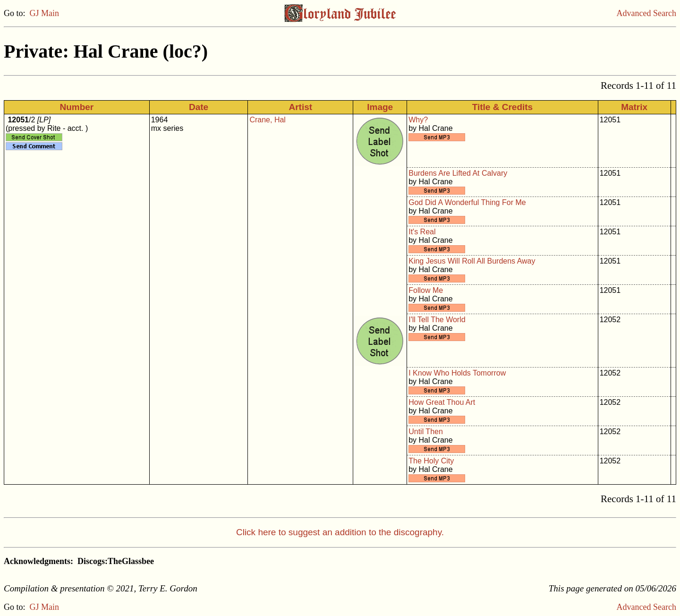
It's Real (422, 232)
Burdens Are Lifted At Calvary (458, 173)
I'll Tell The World (437, 320)
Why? (418, 120)
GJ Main (45, 13)
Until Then (426, 432)
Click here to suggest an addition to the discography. (340, 532)
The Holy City (431, 461)
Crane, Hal (267, 120)
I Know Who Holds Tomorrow (457, 373)
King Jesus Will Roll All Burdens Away (472, 261)
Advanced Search (646, 13)
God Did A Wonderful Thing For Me (467, 202)
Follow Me (426, 290)
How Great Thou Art (442, 402)
